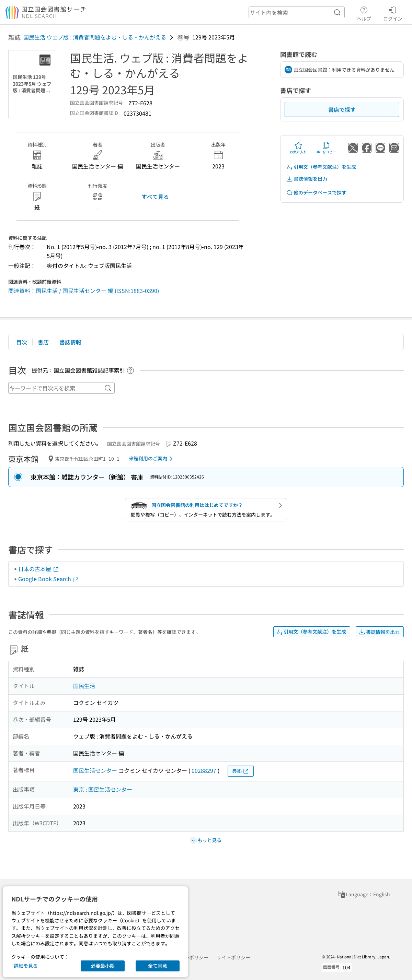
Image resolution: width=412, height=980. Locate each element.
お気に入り (298, 148)
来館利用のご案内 (152, 459)
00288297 (204, 770)
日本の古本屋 (39, 569)
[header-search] (297, 12)
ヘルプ (364, 13)
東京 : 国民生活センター (103, 789)
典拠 (241, 771)
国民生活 (84, 686)
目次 (22, 342)
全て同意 (158, 966)
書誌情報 (70, 342)
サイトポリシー (233, 957)
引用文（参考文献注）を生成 (321, 167)
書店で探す (342, 109)
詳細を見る (26, 966)
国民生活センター (95, 770)
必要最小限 (103, 966)
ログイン (393, 13)
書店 (43, 342)
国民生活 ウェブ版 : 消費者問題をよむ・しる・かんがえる (95, 37)
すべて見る (155, 197)
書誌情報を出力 (307, 179)
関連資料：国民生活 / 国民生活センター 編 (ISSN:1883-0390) (84, 291)
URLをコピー (326, 148)
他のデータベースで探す (316, 193)
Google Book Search (49, 579)
